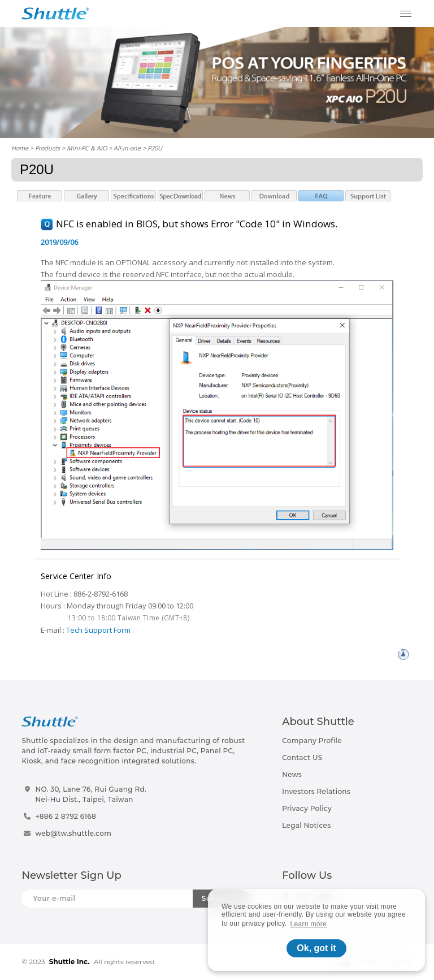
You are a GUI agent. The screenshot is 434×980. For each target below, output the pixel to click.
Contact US (302, 757)
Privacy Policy (307, 808)
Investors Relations (316, 791)
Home (20, 148)
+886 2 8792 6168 (66, 816)
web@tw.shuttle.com (73, 833)
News (292, 774)
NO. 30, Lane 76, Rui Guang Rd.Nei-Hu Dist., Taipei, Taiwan (91, 794)
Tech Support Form (98, 630)
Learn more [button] (309, 924)
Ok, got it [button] (316, 948)
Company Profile (312, 741)
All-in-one (127, 148)
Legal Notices (306, 825)
